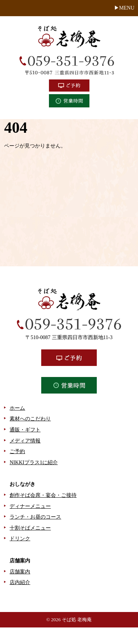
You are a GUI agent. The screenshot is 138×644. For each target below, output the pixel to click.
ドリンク (20, 539)
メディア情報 (25, 441)
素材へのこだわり (30, 419)
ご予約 (17, 451)
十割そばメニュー (30, 528)
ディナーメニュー (30, 506)
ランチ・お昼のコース (35, 517)
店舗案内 (20, 572)
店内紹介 (20, 582)
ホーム (17, 408)
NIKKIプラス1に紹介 (34, 462)
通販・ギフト (25, 430)
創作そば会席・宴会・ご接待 (43, 495)
